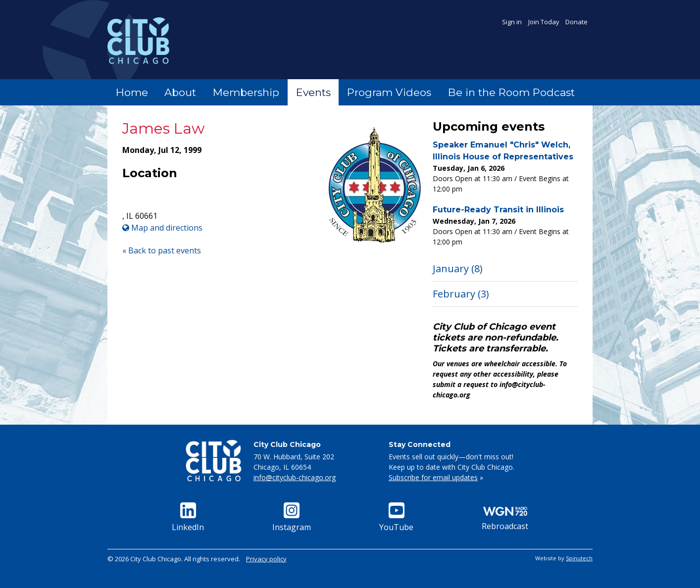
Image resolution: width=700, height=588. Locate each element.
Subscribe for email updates (433, 477)
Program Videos (389, 92)
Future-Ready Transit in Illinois (498, 210)
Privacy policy (266, 559)
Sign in (512, 22)
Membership (246, 92)
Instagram (292, 517)
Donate (576, 22)
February (461, 294)
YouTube (396, 517)
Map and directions (162, 228)
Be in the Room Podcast (511, 92)
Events (313, 92)
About (180, 92)
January (458, 269)
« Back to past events (162, 250)
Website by (564, 558)
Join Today (544, 22)
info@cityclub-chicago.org (295, 477)
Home (132, 92)
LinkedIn (188, 517)
